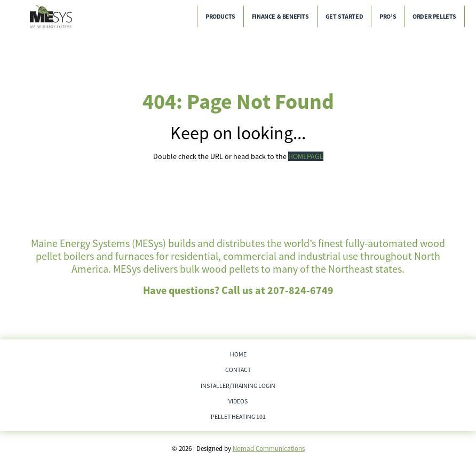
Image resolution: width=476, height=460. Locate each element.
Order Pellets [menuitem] (434, 16)
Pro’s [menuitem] (388, 16)
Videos (238, 401)
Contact (238, 370)
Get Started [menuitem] (344, 16)
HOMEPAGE (306, 156)
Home (238, 354)
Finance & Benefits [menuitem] (280, 16)
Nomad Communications (269, 449)
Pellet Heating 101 (238, 417)
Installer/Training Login (238, 386)
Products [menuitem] (220, 16)
